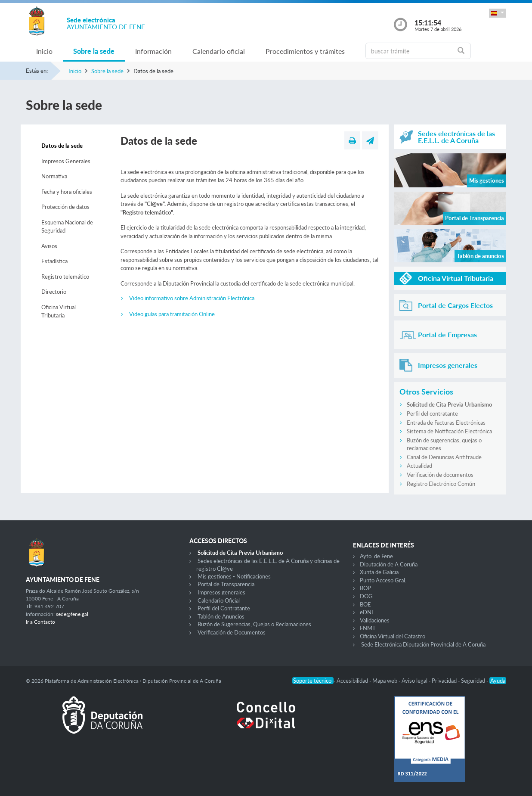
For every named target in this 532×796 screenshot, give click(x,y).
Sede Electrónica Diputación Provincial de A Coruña (423, 644)
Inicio (44, 51)
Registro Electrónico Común (441, 484)
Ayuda (498, 681)
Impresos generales (221, 592)
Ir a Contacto (40, 622)
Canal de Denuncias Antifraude (444, 457)
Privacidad (445, 681)
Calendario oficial (219, 51)
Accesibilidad (353, 681)
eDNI (367, 612)
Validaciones (375, 620)
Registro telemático (65, 277)
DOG (366, 596)
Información (153, 51)
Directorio (54, 292)
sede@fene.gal (72, 614)
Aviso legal (415, 681)
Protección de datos (65, 207)
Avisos (49, 246)
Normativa (54, 176)
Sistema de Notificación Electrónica (449, 431)
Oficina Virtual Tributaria (59, 311)
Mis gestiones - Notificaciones (234, 576)
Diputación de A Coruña (389, 564)
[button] (498, 13)
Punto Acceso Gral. (383, 580)
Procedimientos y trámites (305, 51)
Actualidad (419, 466)
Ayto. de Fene (376, 556)
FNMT (368, 628)
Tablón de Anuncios (221, 616)
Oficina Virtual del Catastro (393, 636)
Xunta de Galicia (379, 572)
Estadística (54, 261)
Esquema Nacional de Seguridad (67, 227)
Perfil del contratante (432, 414)
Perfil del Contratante (224, 608)
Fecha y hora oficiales (67, 192)
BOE (365, 604)
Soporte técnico (313, 681)
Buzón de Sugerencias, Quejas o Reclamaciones (254, 624)
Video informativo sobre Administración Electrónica (192, 298)
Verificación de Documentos (232, 632)
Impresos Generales (66, 161)
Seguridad (474, 681)
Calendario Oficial (219, 600)
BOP (365, 588)
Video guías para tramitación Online (172, 314)
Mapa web (385, 681)
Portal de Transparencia (226, 584)
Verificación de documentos (440, 475)
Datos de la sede (62, 146)
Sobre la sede (94, 51)
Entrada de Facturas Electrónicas (446, 423)
